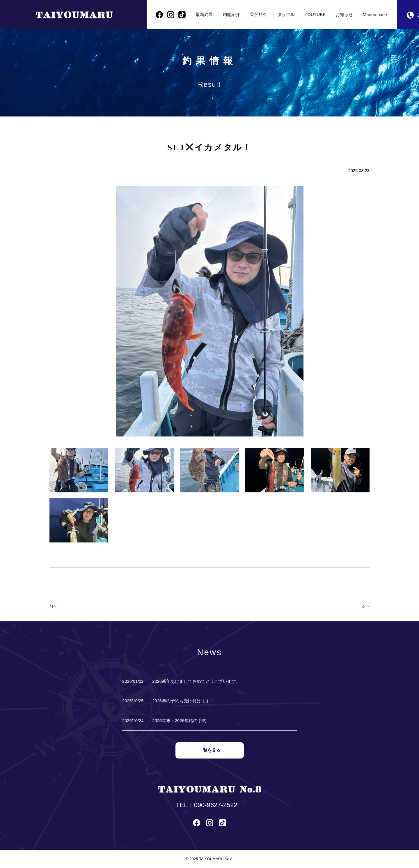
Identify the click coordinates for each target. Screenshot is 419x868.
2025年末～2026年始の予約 (179, 721)
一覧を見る (210, 750)
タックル (287, 15)
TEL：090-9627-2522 (207, 805)
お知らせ (345, 15)
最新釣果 (205, 15)
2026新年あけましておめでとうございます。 (196, 681)
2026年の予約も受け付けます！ (183, 701)
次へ (366, 606)
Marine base (375, 15)
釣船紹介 (232, 15)
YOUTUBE (316, 15)
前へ (53, 606)
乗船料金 (259, 15)
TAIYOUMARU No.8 (216, 859)
